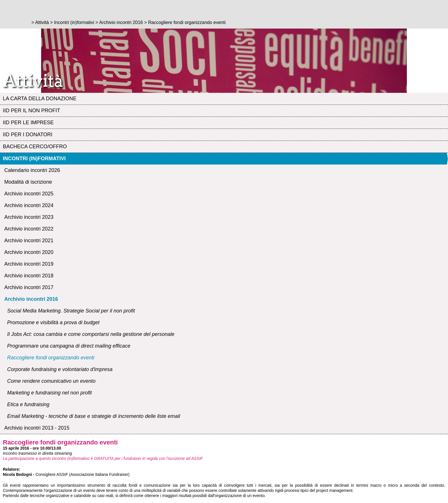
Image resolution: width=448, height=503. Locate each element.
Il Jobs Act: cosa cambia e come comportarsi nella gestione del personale (91, 334)
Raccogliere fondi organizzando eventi (51, 358)
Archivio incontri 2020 (29, 252)
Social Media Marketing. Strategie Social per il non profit (71, 311)
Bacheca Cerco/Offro (35, 147)
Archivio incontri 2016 (31, 299)
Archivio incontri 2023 (29, 217)
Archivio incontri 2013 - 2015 (37, 428)
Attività (42, 22)
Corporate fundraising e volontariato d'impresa (60, 369)
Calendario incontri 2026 (32, 170)
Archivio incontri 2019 (29, 264)
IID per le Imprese (28, 123)
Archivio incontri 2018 (29, 276)
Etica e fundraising (28, 404)
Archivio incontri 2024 (29, 205)
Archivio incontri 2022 (29, 229)
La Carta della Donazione (40, 99)
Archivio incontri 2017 (29, 287)
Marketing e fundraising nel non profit (49, 393)
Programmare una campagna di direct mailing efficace (69, 346)
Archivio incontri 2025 (29, 194)
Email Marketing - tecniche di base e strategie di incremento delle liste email (94, 416)
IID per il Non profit (31, 111)
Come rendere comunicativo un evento (51, 381)
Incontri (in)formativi (34, 159)
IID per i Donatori (28, 135)
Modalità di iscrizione (28, 182)
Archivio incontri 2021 (29, 241)
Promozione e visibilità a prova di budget (53, 322)
